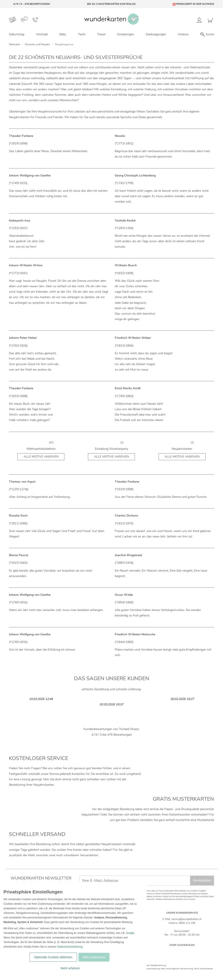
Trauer (101, 34)
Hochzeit (42, 34)
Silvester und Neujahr (37, 44)
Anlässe (183, 34)
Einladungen (126, 34)
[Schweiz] (178, 951)
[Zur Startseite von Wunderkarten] (111, 19)
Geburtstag (17, 34)
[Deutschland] (168, 951)
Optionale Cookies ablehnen (53, 957)
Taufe (82, 34)
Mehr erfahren (70, 968)
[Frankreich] (196, 951)
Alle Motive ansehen (41, 457)
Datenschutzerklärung (70, 947)
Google (130, 933)
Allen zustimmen (94, 957)
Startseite (14, 44)
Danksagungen (156, 34)
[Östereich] (187, 951)
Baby (63, 34)
